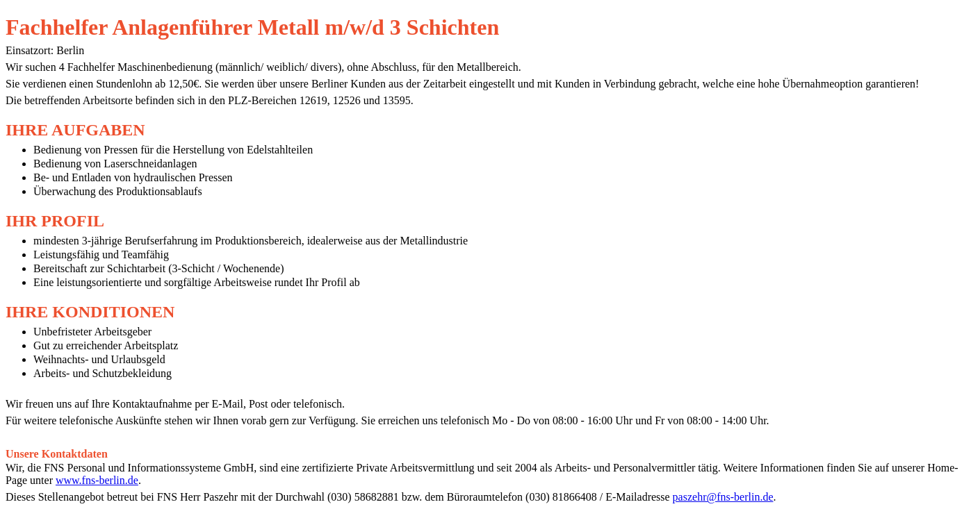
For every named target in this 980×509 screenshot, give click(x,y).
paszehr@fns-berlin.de (723, 497)
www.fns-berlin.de (97, 480)
